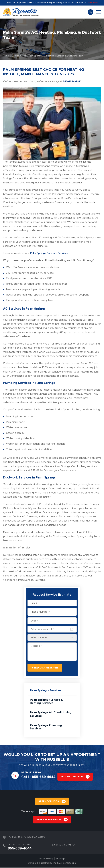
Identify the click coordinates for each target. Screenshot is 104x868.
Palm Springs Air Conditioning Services (51, 715)
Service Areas (19, 56)
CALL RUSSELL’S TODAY (20, 845)
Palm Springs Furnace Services (49, 253)
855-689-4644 (90, 12)
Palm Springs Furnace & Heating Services (46, 702)
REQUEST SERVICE (72, 777)
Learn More (92, 3)
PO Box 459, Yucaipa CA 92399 (26, 837)
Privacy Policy (46, 859)
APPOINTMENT (85, 755)
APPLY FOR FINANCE (49, 820)
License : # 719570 (63, 845)
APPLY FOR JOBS (49, 802)
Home (6, 56)
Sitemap (60, 859)
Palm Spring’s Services (46, 691)
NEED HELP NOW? (32, 773)
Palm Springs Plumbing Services (46, 728)
